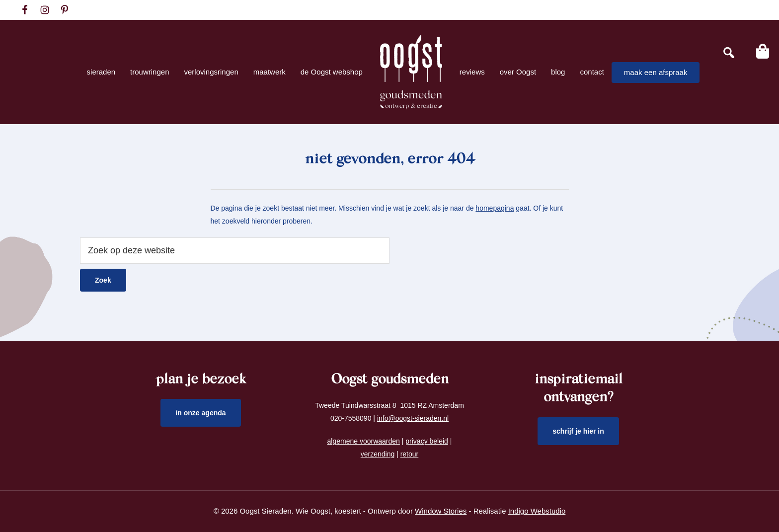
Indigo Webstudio (537, 511)
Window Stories (441, 511)
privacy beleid (427, 441)
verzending (378, 454)
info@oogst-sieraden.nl (413, 418)
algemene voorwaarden (364, 441)
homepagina (495, 208)
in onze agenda (200, 413)
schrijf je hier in (578, 431)
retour (410, 454)
